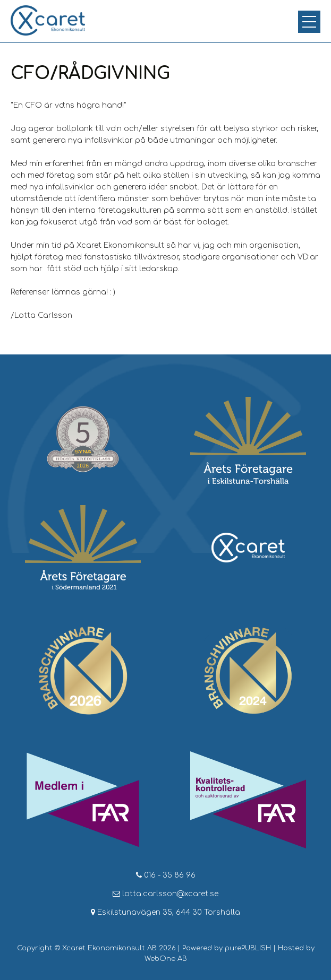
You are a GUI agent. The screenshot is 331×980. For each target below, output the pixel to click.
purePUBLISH (248, 948)
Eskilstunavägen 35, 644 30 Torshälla (165, 912)
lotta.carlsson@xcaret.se (165, 894)
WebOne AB (166, 959)
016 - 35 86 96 (166, 875)
